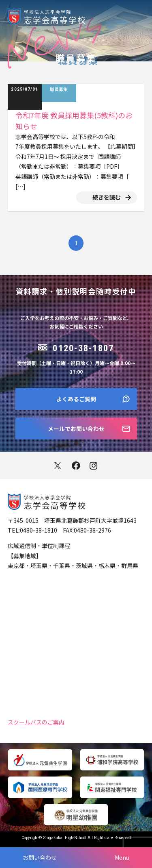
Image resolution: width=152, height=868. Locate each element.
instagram (94, 466)
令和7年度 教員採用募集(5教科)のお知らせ (74, 121)
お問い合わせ (40, 857)
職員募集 (59, 89)
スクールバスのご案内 (36, 721)
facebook (76, 466)
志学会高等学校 (88, 16)
